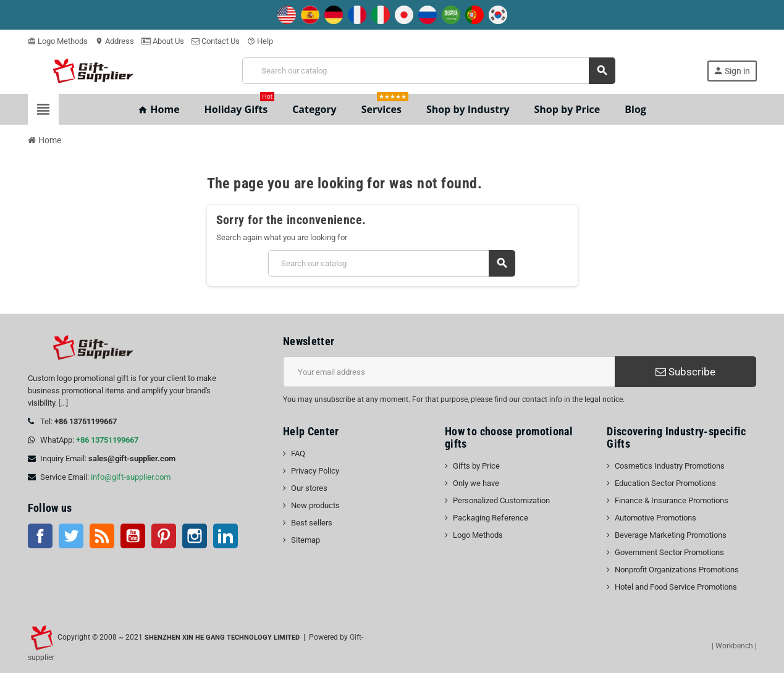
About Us (163, 41)
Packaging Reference (491, 518)
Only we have (476, 483)
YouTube (133, 536)
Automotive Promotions (655, 518)
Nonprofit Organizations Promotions (677, 570)
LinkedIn (226, 536)
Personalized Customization (501, 500)
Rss (102, 536)
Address (115, 41)
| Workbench (732, 646)
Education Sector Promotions (665, 483)
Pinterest (164, 536)
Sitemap (306, 540)
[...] (63, 403)
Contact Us (216, 41)
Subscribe (685, 372)
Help (260, 41)
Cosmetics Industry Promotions (670, 466)
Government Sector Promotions (669, 552)
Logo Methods (58, 41)
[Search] (428, 71)
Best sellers (312, 523)
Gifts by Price (476, 466)
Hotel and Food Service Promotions (676, 587)
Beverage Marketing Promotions (671, 535)
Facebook (40, 536)
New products (315, 505)
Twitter (71, 536)
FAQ (298, 454)
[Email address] (449, 372)
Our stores (309, 488)
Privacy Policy (315, 471)
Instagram (195, 536)
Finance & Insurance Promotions (672, 500)
